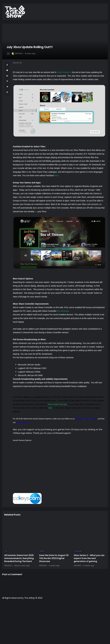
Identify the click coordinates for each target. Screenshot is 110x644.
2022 (42, 551)
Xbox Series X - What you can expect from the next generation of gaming (89, 558)
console (78, 551)
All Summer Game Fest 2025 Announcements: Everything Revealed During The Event (19, 558)
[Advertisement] (59, 469)
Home (15, 63)
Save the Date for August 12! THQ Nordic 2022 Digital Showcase (54, 558)
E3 (8, 54)
